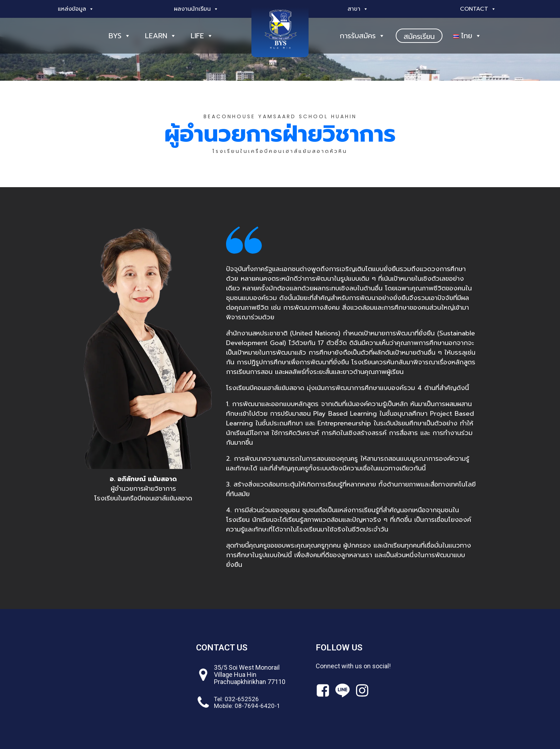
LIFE (202, 36)
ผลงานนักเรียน (196, 9)
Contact (478, 9)
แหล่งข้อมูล (76, 9)
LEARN (161, 36)
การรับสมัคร (362, 36)
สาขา (358, 9)
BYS (120, 36)
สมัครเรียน (419, 36)
